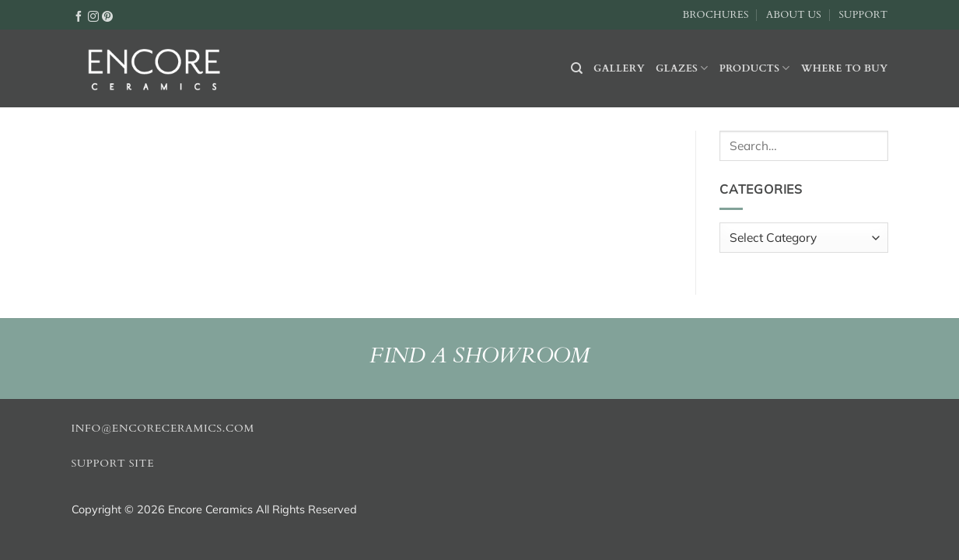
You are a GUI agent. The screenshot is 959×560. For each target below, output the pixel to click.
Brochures (716, 15)
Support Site (113, 464)
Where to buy (845, 68)
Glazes (682, 68)
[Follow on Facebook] (79, 16)
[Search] (577, 68)
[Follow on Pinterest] (107, 16)
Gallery (619, 68)
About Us (794, 15)
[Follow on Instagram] (93, 16)
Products (755, 68)
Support (863, 15)
